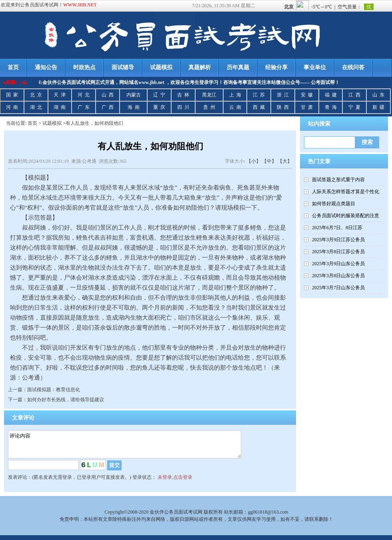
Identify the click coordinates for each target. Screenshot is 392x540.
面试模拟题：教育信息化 (54, 390)
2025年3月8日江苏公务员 (338, 252)
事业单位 (315, 67)
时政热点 (84, 67)
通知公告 (46, 67)
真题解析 (200, 67)
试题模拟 (161, 67)
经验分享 (276, 67)
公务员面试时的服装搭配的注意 (346, 216)
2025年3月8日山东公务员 (338, 276)
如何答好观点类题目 (334, 204)
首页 (32, 123)
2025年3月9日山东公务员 (338, 264)
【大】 (285, 161)
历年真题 (238, 67)
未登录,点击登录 (175, 482)
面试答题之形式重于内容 (338, 180)
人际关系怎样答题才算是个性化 (346, 192)
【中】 (269, 161)
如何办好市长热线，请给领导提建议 (66, 400)
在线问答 (353, 67)
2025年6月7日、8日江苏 (337, 228)
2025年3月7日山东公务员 (338, 288)
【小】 (254, 161)
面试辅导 (123, 67)
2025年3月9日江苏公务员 (338, 240)
